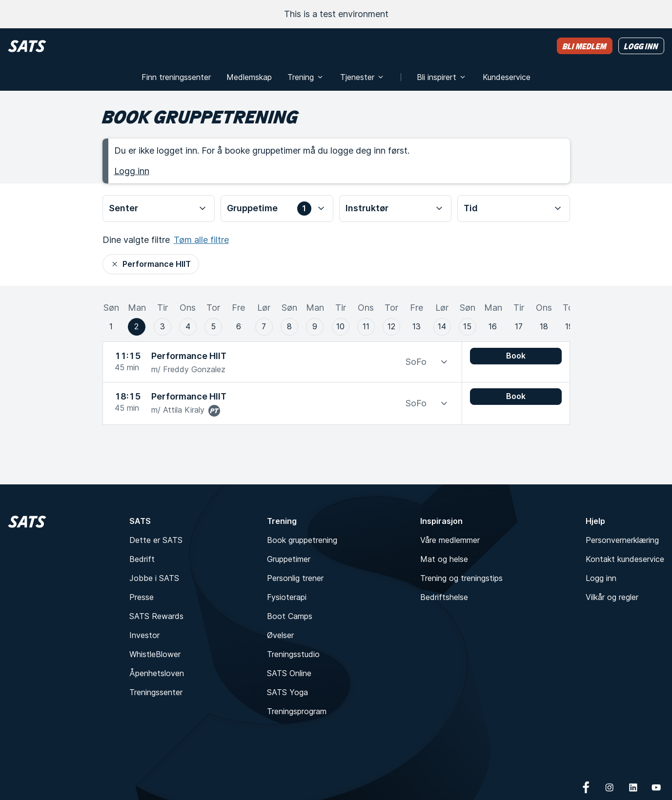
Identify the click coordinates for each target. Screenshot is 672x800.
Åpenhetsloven (157, 673)
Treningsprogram (297, 711)
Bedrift (142, 559)
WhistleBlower (155, 654)
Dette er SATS (156, 540)
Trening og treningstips (461, 578)
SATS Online (289, 673)
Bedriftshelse (444, 597)
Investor (144, 635)
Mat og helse (444, 559)
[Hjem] (27, 46)
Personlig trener (295, 578)
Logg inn (132, 171)
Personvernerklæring (622, 540)
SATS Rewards (156, 616)
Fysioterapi (287, 597)
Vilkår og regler (612, 597)
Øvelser (280, 635)
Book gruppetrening (302, 540)
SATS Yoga (287, 692)
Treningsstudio (293, 654)
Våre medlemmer (450, 540)
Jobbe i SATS (154, 578)
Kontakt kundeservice (625, 559)
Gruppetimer (289, 559)
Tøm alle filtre (201, 240)
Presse (142, 597)
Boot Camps (290, 616)
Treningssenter (156, 692)
